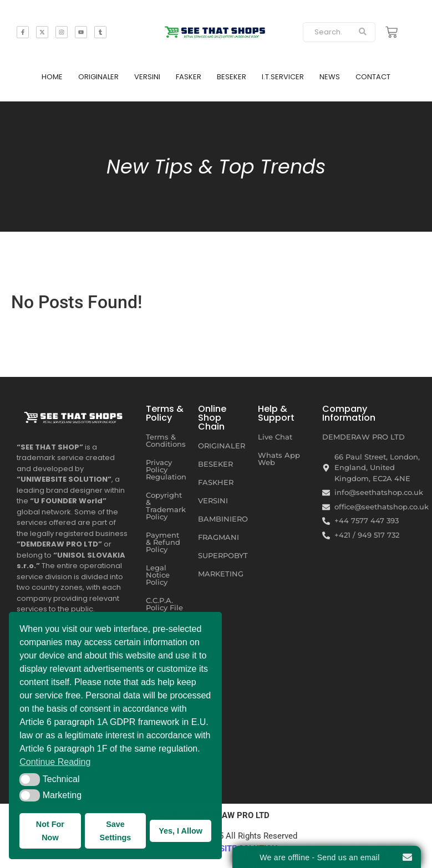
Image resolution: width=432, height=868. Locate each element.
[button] (30, 779)
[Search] (327, 32)
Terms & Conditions (166, 440)
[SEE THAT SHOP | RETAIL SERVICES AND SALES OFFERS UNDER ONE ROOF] (74, 416)
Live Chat (275, 437)
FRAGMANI (218, 537)
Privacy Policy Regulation (166, 469)
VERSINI (147, 77)
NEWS (330, 77)
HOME (52, 77)
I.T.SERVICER (283, 77)
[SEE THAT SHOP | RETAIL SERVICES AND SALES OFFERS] (216, 30)
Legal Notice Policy (158, 575)
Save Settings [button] (116, 831)
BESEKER (232, 77)
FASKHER (216, 482)
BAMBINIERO (223, 519)
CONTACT (373, 77)
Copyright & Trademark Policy (166, 506)
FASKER (189, 77)
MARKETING (221, 574)
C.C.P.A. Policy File (164, 604)
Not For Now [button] (50, 831)
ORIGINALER (98, 77)
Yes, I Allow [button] (181, 831)
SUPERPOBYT (223, 555)
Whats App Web (279, 459)
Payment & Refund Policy (163, 542)
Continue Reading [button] (55, 762)
